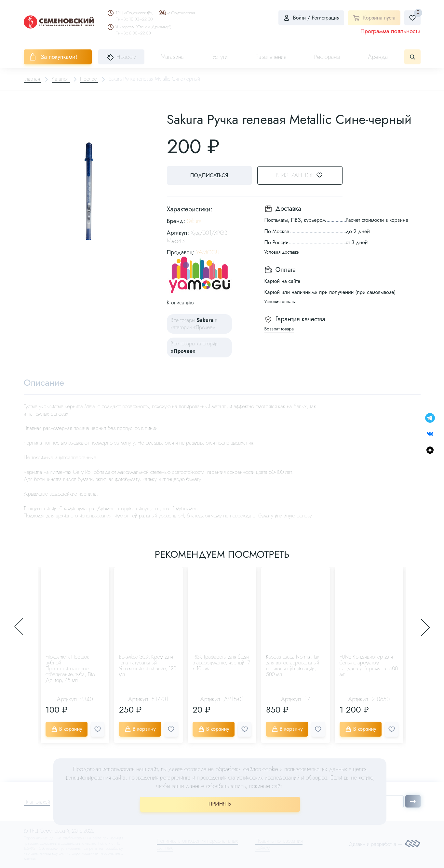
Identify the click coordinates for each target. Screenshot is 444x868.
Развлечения (271, 57)
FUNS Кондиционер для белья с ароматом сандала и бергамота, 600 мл (369, 666)
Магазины (173, 57)
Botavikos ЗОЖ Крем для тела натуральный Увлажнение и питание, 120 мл (148, 666)
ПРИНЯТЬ (220, 804)
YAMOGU (208, 252)
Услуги (220, 57)
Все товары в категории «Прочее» (194, 324)
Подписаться (209, 175)
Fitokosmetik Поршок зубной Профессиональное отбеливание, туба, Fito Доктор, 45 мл (70, 669)
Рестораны (327, 57)
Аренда (378, 57)
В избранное (303, 175)
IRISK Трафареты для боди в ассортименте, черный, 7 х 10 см (221, 663)
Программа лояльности (390, 31)
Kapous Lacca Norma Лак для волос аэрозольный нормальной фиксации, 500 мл (293, 666)
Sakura (194, 221)
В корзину (67, 729)
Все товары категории (194, 347)
